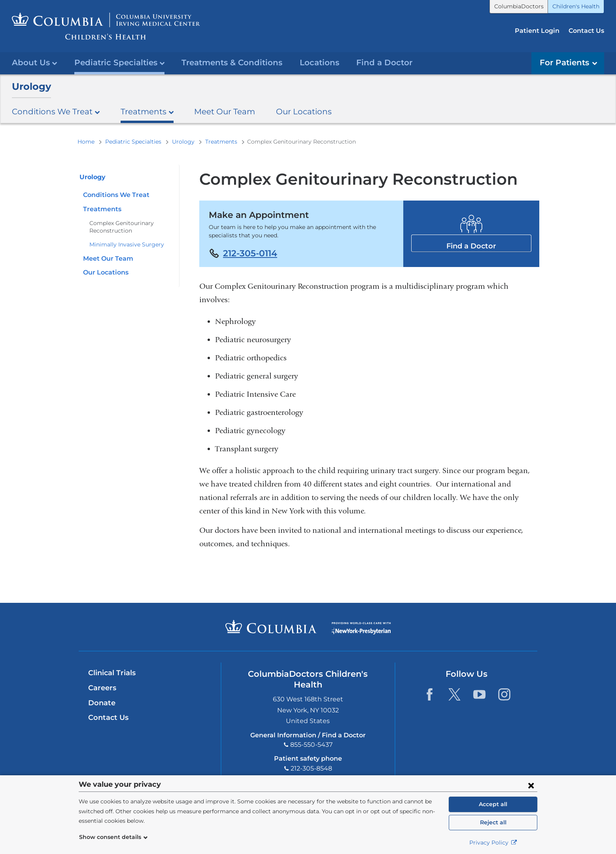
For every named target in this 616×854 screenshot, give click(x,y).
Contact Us (586, 31)
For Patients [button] (568, 62)
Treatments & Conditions (232, 62)
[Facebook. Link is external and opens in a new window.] (430, 694)
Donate (102, 703)
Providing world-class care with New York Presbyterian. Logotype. (361, 632)
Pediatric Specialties (133, 142)
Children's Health (576, 6)
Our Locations (304, 111)
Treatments (221, 142)
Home (86, 142)
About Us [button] (34, 62)
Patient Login (537, 31)
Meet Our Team (225, 111)
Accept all (493, 804)
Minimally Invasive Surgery (127, 244)
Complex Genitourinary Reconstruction (122, 227)
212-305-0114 (250, 253)
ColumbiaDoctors (519, 6)
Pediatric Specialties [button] (119, 62)
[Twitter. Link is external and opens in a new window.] (454, 694)
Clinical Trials (112, 673)
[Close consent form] (531, 785)
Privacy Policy (493, 843)
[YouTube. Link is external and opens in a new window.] (479, 694)
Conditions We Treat (116, 195)
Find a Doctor (384, 62)
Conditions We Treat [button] (56, 111)
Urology (31, 86)
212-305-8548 (311, 768)
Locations (319, 62)
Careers (102, 688)
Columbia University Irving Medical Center (271, 627)
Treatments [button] (147, 111)
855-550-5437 (311, 745)
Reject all (493, 822)
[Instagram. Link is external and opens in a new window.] (504, 694)
